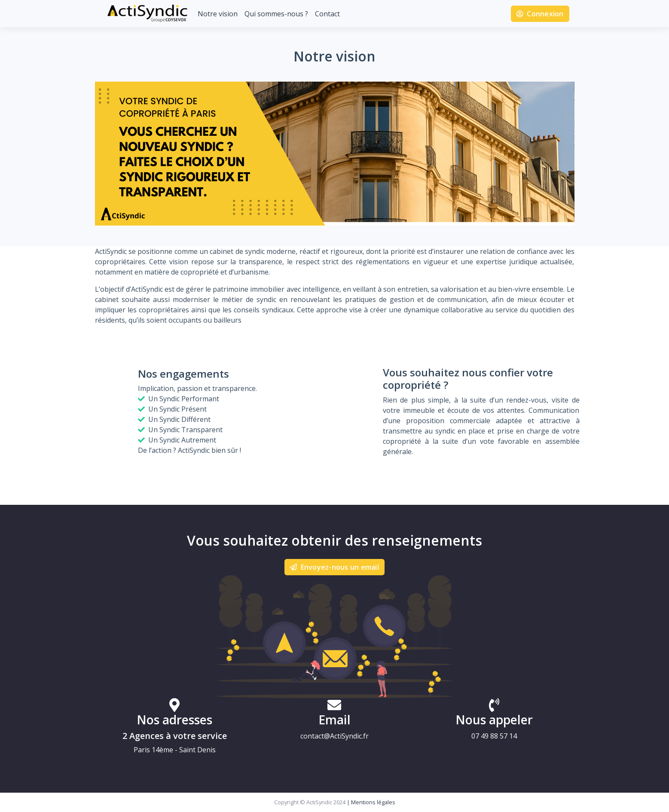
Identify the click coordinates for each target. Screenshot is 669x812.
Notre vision (218, 14)
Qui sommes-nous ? (276, 14)
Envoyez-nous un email (334, 567)
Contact (327, 14)
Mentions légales (373, 802)
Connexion (540, 14)
